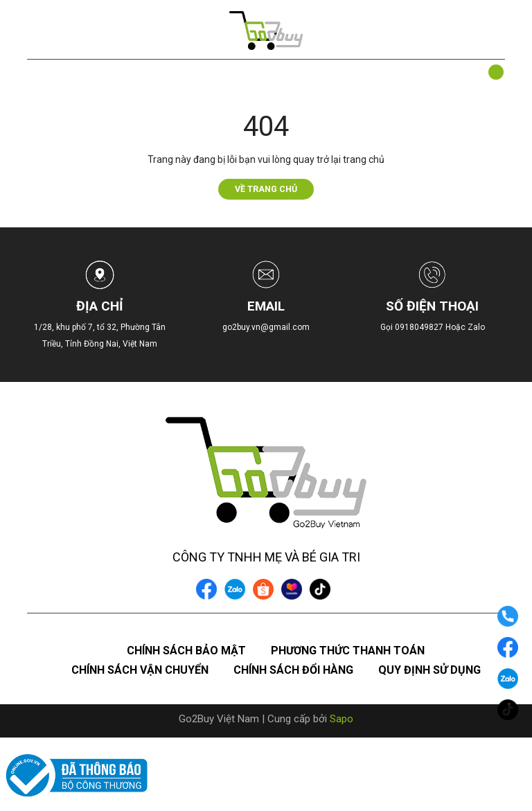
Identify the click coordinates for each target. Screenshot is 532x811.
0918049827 (420, 327)
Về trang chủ (266, 189)
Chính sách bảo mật (186, 651)
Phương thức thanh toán (348, 651)
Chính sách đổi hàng (293, 670)
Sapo (342, 719)
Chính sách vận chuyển (140, 670)
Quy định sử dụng (429, 670)
